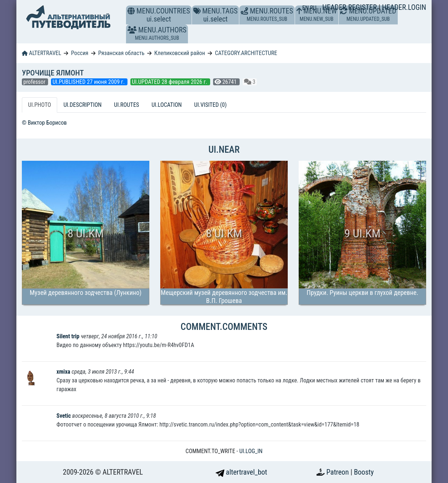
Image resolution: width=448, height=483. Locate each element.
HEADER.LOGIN (404, 7)
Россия (80, 53)
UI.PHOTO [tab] (40, 105)
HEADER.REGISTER (350, 7)
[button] (132, 30)
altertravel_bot (241, 472)
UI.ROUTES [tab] (127, 105)
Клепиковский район (180, 53)
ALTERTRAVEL (42, 53)
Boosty (364, 472)
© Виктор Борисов (44, 123)
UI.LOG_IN (251, 451)
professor (35, 82)
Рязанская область (121, 53)
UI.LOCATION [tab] (167, 105)
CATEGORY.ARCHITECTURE (246, 53)
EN (306, 8)
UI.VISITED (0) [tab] (210, 105)
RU (313, 8)
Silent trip (68, 336)
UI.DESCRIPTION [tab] (82, 105)
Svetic (64, 416)
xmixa (64, 372)
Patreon (338, 472)
